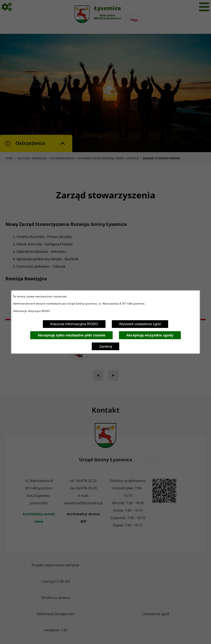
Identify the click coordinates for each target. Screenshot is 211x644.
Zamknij (106, 346)
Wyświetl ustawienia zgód (140, 324)
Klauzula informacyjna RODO (74, 324)
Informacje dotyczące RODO (32, 311)
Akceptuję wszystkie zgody (150, 335)
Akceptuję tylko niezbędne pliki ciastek (72, 335)
